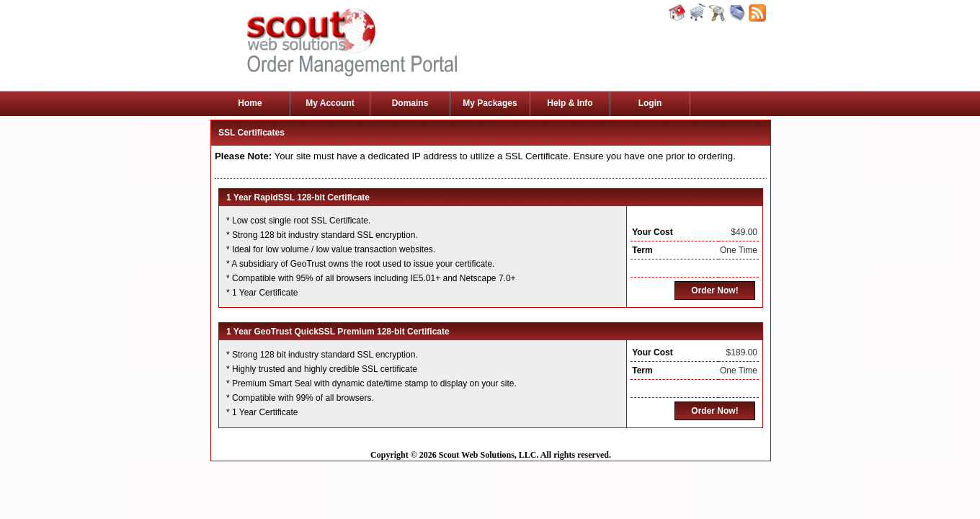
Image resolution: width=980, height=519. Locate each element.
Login (650, 103)
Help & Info (570, 103)
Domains (410, 103)
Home (250, 103)
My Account (330, 103)
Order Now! (714, 290)
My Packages (490, 103)
